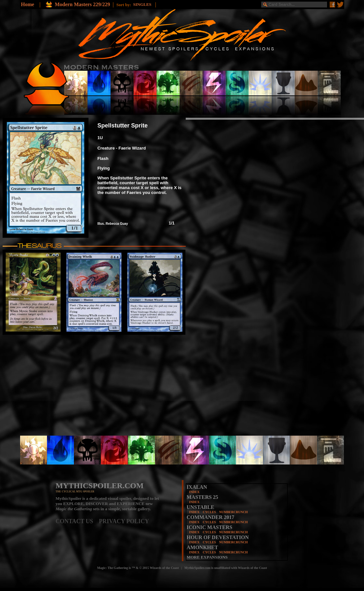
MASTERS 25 (202, 497)
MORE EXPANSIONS (207, 557)
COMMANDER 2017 (211, 517)
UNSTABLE (200, 507)
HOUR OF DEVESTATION (218, 537)
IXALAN (197, 487)
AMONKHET (202, 547)
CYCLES (209, 512)
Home (28, 4)
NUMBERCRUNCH (233, 512)
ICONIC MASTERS (210, 527)
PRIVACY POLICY (124, 521)
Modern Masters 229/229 (82, 4)
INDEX (194, 492)
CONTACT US (77, 521)
